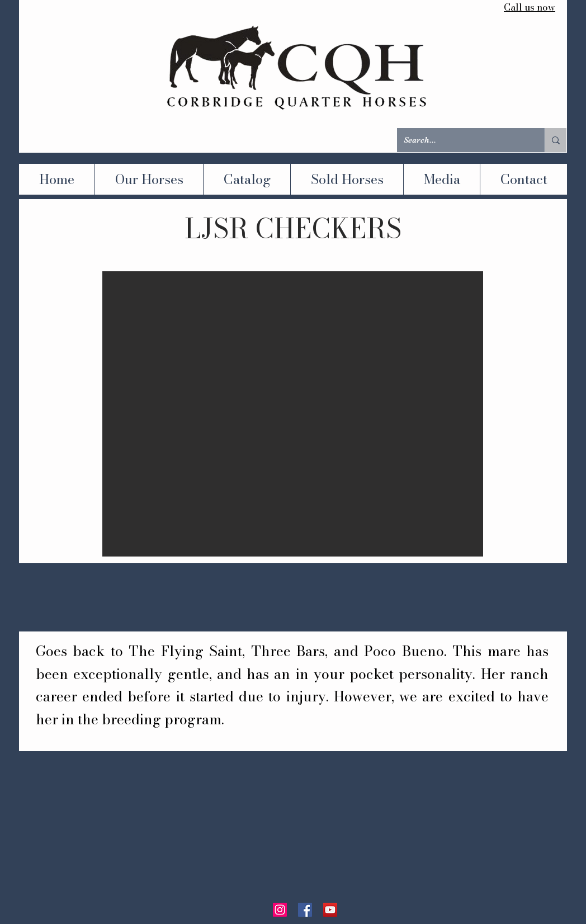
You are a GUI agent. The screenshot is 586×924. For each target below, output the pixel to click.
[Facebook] (305, 910)
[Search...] (462, 140)
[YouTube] (330, 910)
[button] (293, 414)
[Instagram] (280, 910)
